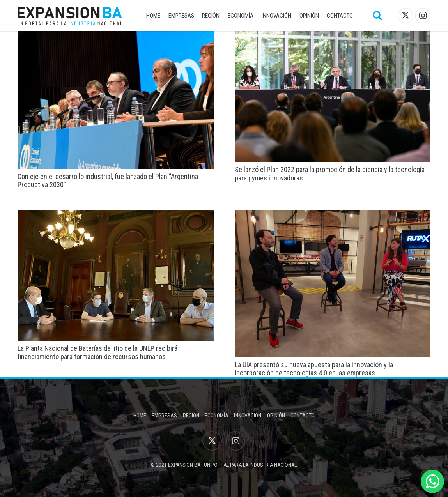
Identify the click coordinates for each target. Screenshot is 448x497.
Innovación (248, 416)
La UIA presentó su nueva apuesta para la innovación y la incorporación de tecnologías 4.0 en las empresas (314, 369)
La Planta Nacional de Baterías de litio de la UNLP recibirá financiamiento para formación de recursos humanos (97, 353)
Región (191, 416)
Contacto (303, 416)
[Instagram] (423, 16)
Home (140, 416)
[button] (378, 16)
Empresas (164, 416)
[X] (406, 16)
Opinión (276, 416)
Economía (217, 416)
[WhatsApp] (432, 481)
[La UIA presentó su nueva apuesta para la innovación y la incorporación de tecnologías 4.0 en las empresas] (333, 215)
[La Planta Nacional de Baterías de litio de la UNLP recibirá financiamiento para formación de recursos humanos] (116, 215)
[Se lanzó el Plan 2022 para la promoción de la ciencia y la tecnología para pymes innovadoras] (333, 36)
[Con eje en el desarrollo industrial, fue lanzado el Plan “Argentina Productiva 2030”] (116, 36)
